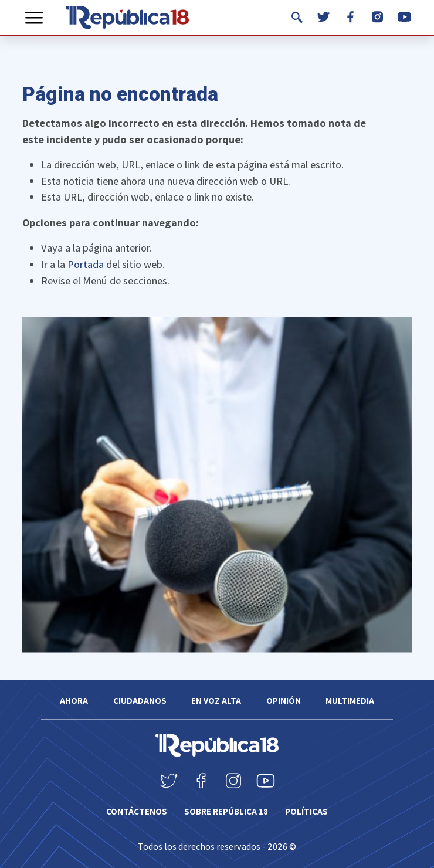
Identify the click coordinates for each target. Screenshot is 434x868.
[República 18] (127, 17)
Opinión (284, 701)
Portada (86, 264)
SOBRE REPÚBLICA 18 (226, 811)
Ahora (74, 701)
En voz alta (216, 701)
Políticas (306, 811)
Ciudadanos (140, 701)
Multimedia (350, 701)
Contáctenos (137, 811)
